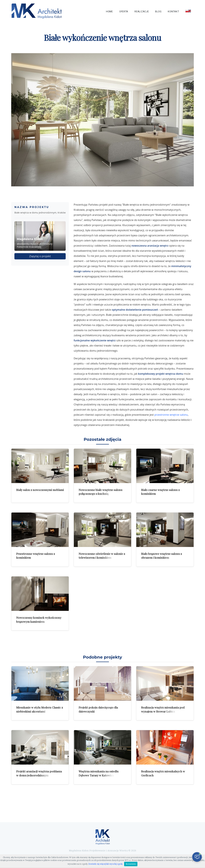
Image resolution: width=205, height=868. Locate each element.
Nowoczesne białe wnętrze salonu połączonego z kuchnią (100, 492)
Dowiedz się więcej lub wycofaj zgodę (105, 864)
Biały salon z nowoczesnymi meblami (40, 490)
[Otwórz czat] (197, 857)
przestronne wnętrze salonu (171, 415)
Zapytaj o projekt (40, 256)
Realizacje (142, 12)
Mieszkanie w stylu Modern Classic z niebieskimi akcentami (40, 709)
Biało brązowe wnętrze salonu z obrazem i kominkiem (162, 556)
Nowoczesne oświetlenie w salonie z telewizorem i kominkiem (102, 556)
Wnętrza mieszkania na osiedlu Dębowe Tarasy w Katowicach (99, 773)
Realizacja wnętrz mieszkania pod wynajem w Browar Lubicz (163, 709)
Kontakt (173, 12)
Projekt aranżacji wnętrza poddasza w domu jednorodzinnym (39, 773)
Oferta (124, 12)
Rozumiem (131, 864)
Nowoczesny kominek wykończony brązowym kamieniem (39, 619)
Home (109, 12)
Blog (158, 12)
